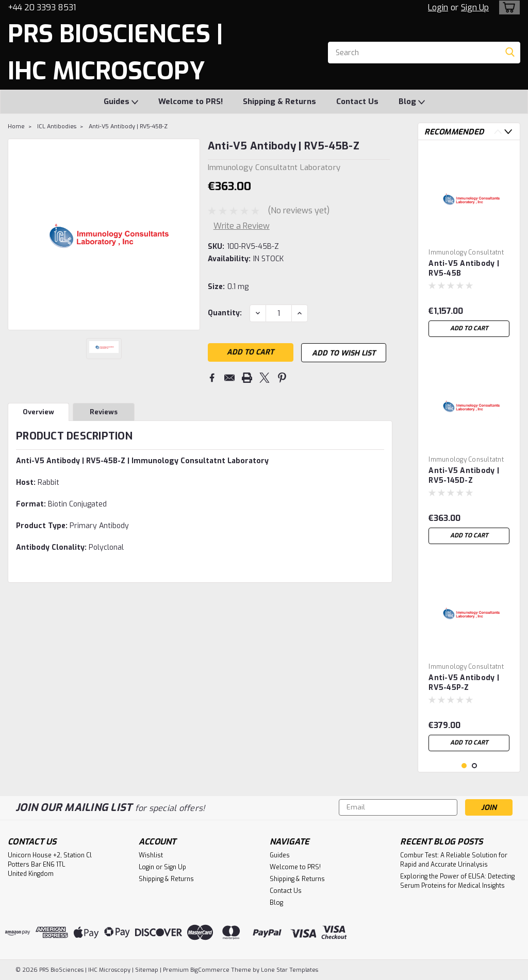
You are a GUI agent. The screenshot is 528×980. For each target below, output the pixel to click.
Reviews (104, 413)
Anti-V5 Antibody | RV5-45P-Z (464, 683)
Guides (121, 102)
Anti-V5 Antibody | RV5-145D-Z (464, 476)
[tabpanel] (469, 245)
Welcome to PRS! (191, 102)
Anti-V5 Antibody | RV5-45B (464, 268)
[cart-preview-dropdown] (507, 7)
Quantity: (225, 313)
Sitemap (147, 970)
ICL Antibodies (57, 126)
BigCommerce (210, 970)
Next (508, 132)
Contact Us (357, 102)
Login (438, 7)
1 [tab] (464, 766)
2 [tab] (475, 766)
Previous (498, 132)
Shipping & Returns (279, 102)
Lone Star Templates (290, 970)
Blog (412, 102)
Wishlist (151, 855)
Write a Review (242, 226)
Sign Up (475, 7)
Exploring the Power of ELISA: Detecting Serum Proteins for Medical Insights (457, 881)
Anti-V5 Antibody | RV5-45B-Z (128, 126)
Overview (38, 413)
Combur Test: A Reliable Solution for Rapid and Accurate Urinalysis (454, 860)
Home (16, 126)
